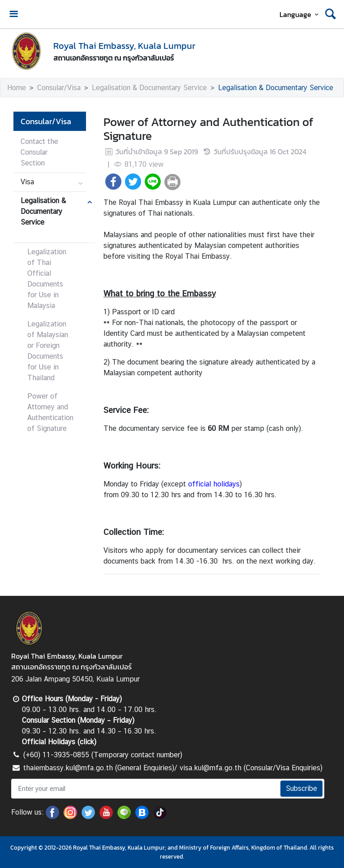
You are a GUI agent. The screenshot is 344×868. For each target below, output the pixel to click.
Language (300, 14)
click (87, 742)
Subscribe (301, 788)
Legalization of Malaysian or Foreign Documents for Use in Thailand (48, 351)
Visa (27, 182)
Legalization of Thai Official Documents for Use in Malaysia (47, 279)
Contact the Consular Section (39, 152)
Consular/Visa (59, 88)
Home (17, 88)
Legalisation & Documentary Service (149, 88)
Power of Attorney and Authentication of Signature (50, 412)
